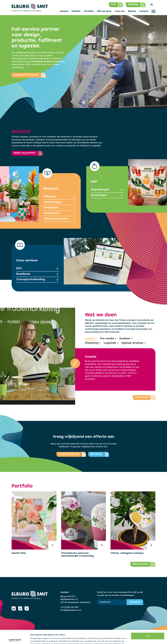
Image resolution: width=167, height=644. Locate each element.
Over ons (120, 11)
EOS (38, 269)
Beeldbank (38, 274)
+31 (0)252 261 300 (69, 607)
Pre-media (108, 339)
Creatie (91, 339)
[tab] (83, 102)
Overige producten (60, 219)
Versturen (135, 602)
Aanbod (64, 11)
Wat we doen (104, 11)
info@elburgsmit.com (71, 610)
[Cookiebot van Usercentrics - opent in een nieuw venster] (15, 639)
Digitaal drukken (133, 343)
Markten (76, 11)
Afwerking (93, 343)
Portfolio (89, 11)
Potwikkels (60, 208)
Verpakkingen (60, 202)
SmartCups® (60, 214)
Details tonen (36, 639)
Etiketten (60, 197)
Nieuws (132, 11)
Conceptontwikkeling (38, 280)
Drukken (126, 339)
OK (148, 622)
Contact (144, 11)
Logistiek (111, 343)
